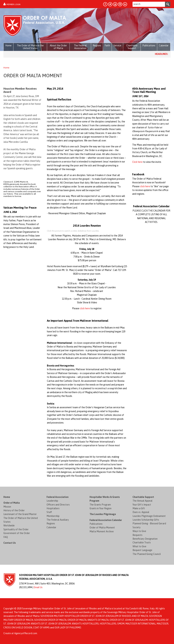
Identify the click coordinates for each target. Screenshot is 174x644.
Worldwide (9, 526)
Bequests (137, 535)
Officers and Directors (58, 505)
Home (6, 68)
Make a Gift (139, 508)
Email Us (38, 587)
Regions (51, 523)
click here (85, 308)
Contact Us (10, 543)
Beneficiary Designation (145, 539)
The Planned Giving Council (147, 554)
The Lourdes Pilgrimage (103, 514)
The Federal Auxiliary (58, 520)
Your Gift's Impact (142, 505)
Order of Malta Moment (102, 528)
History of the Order (14, 510)
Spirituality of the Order (16, 529)
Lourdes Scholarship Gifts (146, 520)
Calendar (51, 527)
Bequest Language (142, 550)
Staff (49, 512)
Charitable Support (143, 497)
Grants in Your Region (101, 508)
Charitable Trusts (142, 542)
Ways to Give (139, 531)
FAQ (6, 537)
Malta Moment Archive (102, 531)
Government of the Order (17, 533)
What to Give (139, 546)
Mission (7, 507)
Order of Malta (12, 503)
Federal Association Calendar (106, 520)
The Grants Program (100, 505)
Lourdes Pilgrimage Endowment (149, 516)
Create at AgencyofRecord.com (20, 633)
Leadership (52, 501)
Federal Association (58, 497)
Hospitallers (53, 508)
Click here (137, 162)
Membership (53, 516)
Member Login (13, 4)
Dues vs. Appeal (141, 512)
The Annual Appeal (142, 501)
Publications (96, 524)
